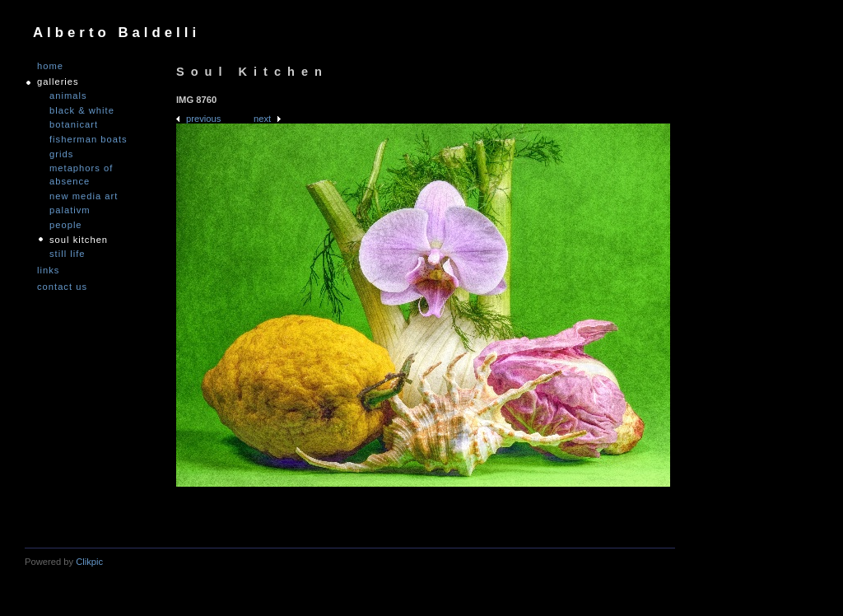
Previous (203, 119)
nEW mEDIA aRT (84, 196)
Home (50, 66)
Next (262, 119)
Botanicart (74, 124)
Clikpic (89, 562)
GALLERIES (58, 82)
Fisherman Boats (88, 139)
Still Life (68, 254)
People (66, 225)
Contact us (62, 287)
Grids (61, 154)
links (48, 271)
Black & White (82, 110)
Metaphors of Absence (81, 175)
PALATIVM (70, 210)
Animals (68, 96)
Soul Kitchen (79, 240)
